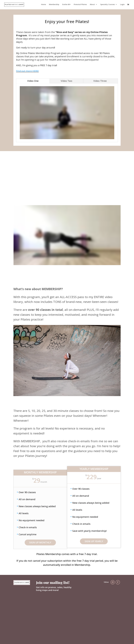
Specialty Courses (108, 5)
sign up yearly (94, 541)
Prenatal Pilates (80, 5)
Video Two (66, 81)
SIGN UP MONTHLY (40, 542)
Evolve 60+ (66, 5)
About (92, 5)
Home (44, 5)
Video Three (100, 81)
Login (122, 5)
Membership (54, 5)
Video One (33, 81)
